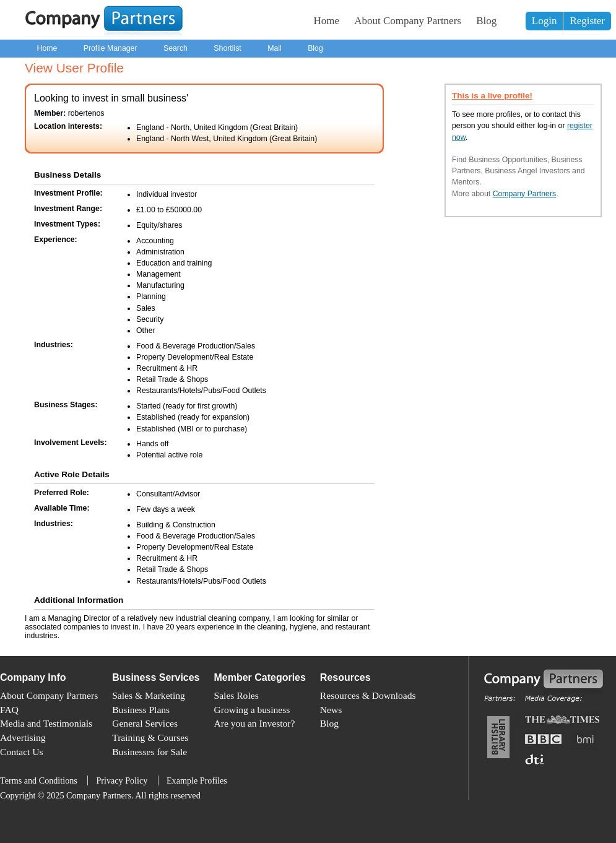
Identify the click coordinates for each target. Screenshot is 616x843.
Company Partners (525, 194)
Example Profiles (197, 780)
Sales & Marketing (149, 695)
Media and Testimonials (46, 723)
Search (176, 48)
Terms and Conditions (39, 780)
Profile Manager (111, 48)
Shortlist (227, 48)
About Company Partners (408, 21)
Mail (275, 48)
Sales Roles (236, 695)
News (331, 710)
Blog (486, 21)
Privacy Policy (122, 780)
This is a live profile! (492, 96)
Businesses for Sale (150, 752)
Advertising (23, 737)
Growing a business (252, 710)
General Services (145, 723)
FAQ (9, 710)
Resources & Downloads (368, 695)
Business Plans (141, 710)
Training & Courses (150, 737)
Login (544, 21)
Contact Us (22, 752)
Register (587, 21)
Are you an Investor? (255, 723)
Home (327, 21)
